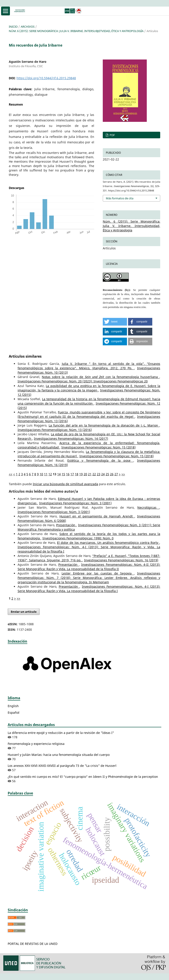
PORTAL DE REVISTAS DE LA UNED (33, 944)
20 (85, 474)
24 (103, 474)
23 (99, 474)
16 (68, 474)
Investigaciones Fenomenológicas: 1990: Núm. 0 (78, 538)
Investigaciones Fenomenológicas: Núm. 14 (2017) (71, 439)
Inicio (13, 27)
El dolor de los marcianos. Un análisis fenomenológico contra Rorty (108, 543)
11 (46, 474)
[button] (115, 322)
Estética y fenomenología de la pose (100, 460)
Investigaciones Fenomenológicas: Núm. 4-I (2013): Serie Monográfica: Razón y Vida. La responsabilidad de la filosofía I (89, 589)
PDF (112, 135)
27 (116, 474)
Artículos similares (25, 356)
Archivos (28, 27)
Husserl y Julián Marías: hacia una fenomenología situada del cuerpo (59, 755)
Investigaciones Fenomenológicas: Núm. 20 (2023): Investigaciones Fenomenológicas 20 (83, 381)
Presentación (66, 525)
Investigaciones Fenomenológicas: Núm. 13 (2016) (55, 430)
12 (50, 474)
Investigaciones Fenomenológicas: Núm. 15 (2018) (98, 447)
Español (14, 712)
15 (63, 474)
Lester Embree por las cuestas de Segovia (98, 573)
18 (77, 474)
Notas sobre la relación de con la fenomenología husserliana (101, 377)
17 (72, 474)
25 (107, 474)
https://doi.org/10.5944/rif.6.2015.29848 (46, 78)
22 (94, 474)
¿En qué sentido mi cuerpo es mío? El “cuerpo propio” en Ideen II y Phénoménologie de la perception (83, 777)
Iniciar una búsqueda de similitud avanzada (65, 484)
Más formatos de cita (120, 198)
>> (123, 474)
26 (112, 474)
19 (81, 474)
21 (90, 474)
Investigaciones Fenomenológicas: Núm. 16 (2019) (121, 560)
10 (41, 474)
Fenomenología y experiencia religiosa (36, 744)
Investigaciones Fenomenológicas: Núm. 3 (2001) (75, 503)
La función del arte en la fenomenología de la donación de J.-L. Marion (104, 425)
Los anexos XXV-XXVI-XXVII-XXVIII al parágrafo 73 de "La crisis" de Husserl (62, 766)
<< (11, 474)
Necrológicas (148, 507)
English (13, 706)
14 (59, 474)
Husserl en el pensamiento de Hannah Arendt (97, 516)
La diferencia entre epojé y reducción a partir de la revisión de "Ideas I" (61, 733)
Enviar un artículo (24, 612)
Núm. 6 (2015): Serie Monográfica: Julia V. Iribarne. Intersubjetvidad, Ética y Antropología (76, 31)
